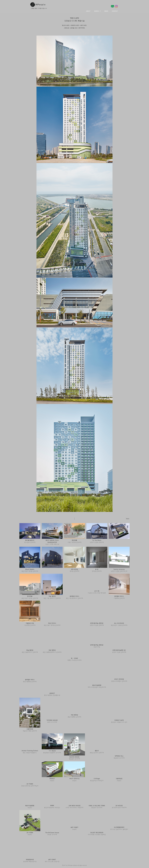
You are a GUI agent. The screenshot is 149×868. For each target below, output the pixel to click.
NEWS (106, 11)
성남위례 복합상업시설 (30, 859)
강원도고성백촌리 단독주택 (119, 679)
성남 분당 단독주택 (30, 541)
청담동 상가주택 (52, 832)
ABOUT (88, 11)
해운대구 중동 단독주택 (30, 729)
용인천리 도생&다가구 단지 (119, 720)
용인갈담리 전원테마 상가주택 (52, 751)
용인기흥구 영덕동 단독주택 (30, 570)
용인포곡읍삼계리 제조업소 (52, 805)
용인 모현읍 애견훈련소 (30, 751)
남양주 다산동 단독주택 (97, 541)
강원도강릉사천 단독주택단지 (30, 784)
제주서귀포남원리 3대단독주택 (97, 686)
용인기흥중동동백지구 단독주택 (52, 651)
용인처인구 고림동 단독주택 (119, 624)
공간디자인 (97, 645)
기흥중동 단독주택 (119, 597)
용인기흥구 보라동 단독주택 (30, 597)
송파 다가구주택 (52, 720)
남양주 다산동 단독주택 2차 (119, 570)
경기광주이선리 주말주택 (119, 805)
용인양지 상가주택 (97, 805)
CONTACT (115, 11)
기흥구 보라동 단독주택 (75, 541)
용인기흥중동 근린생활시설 (52, 694)
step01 (52, 779)
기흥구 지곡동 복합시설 (52, 542)
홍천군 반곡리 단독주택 (97, 751)
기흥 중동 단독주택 (30, 624)
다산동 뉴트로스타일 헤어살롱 (97, 592)
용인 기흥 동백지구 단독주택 (52, 597)
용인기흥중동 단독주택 (30, 680)
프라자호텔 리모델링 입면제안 (97, 832)
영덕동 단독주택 (74, 570)
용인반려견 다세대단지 (97, 779)
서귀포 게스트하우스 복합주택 (74, 805)
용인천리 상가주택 (74, 757)
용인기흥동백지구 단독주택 (30, 651)
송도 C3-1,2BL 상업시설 (52, 859)
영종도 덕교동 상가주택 (75, 659)
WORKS (97, 11)
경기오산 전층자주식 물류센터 (119, 827)
